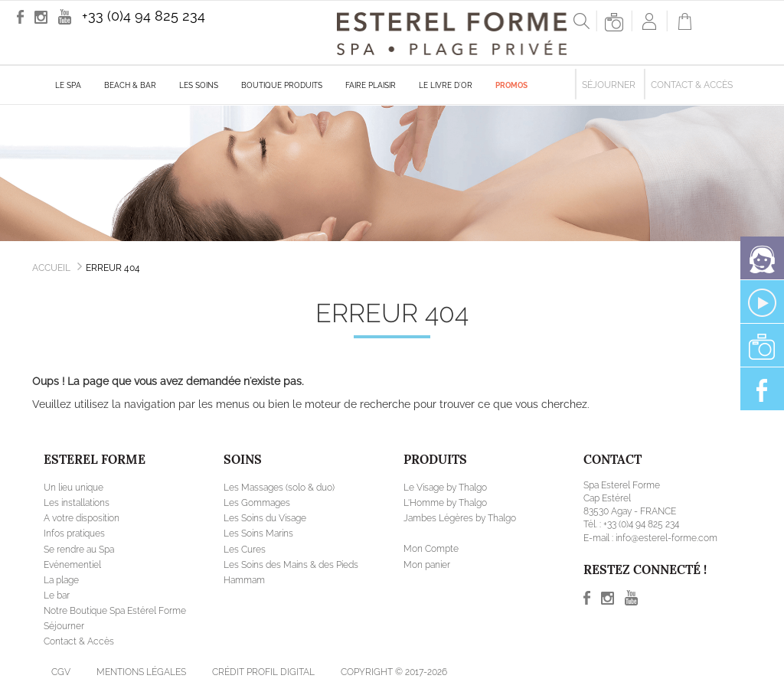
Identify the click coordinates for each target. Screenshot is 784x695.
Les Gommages (257, 503)
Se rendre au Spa (79, 550)
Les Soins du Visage (265, 518)
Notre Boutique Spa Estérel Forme (115, 611)
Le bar (57, 595)
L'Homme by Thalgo (445, 503)
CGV (61, 672)
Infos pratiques (74, 533)
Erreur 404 (113, 268)
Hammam (244, 580)
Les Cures (245, 550)
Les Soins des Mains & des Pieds (291, 565)
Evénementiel (72, 565)
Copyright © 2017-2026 (394, 672)
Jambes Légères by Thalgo (460, 518)
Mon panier (427, 565)
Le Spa (68, 85)
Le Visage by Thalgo (445, 488)
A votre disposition (82, 518)
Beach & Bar (130, 85)
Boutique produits (282, 85)
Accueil (51, 268)
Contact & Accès (692, 85)
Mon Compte (431, 549)
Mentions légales (141, 672)
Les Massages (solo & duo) (279, 488)
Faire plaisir (371, 85)
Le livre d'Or (446, 85)
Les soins (199, 85)
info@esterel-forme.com (666, 538)
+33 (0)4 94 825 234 (144, 16)
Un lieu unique (73, 488)
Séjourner (609, 85)
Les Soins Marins (258, 533)
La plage (61, 580)
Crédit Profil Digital (263, 672)
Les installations (77, 503)
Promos (511, 85)
